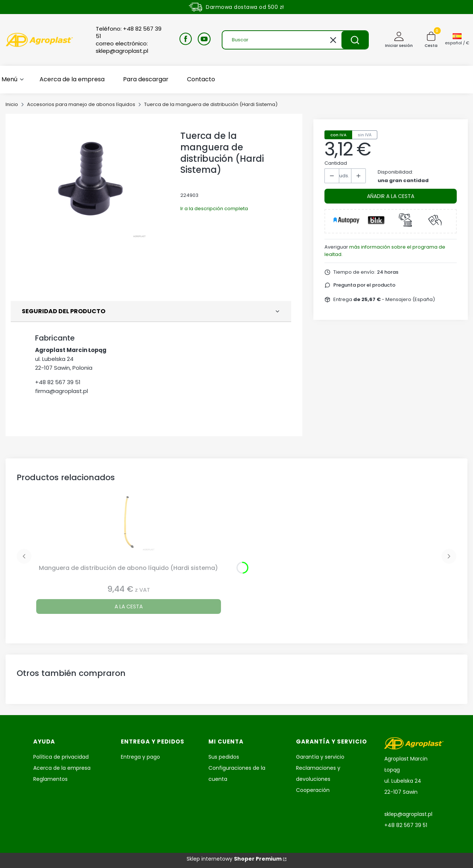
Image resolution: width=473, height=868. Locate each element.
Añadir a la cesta (391, 196)
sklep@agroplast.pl (408, 814)
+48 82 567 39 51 (58, 382)
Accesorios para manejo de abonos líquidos (81, 104)
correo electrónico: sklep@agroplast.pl (122, 47)
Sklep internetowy (234, 859)
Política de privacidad (61, 757)
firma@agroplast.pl (62, 391)
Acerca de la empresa (62, 768)
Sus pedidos (224, 757)
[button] (355, 40)
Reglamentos (50, 779)
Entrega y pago (140, 757)
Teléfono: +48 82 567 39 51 (129, 33)
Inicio (12, 104)
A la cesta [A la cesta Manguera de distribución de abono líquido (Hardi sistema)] (129, 606)
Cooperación (313, 790)
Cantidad (336, 163)
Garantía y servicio (320, 757)
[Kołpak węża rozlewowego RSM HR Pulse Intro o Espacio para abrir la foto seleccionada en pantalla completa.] (93, 182)
